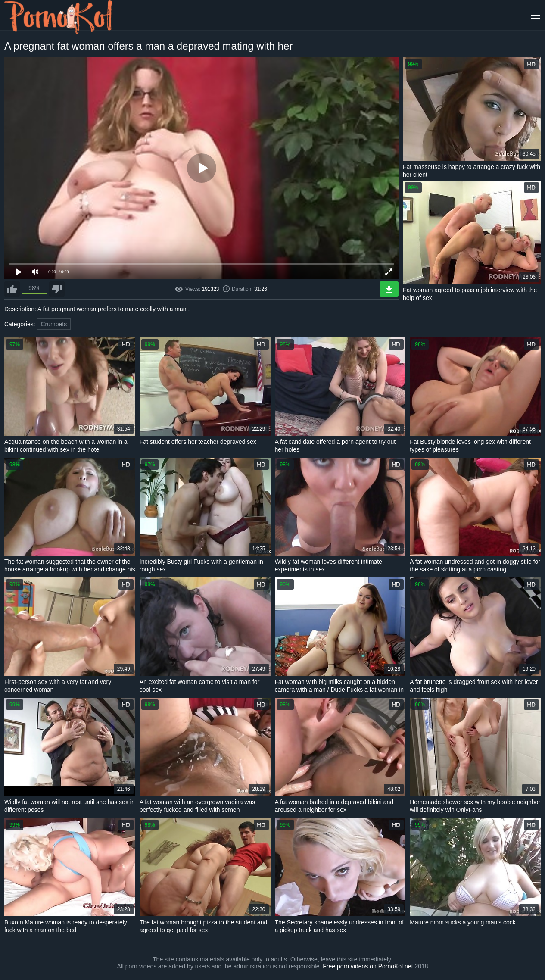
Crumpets (54, 324)
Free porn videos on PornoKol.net (368, 966)
